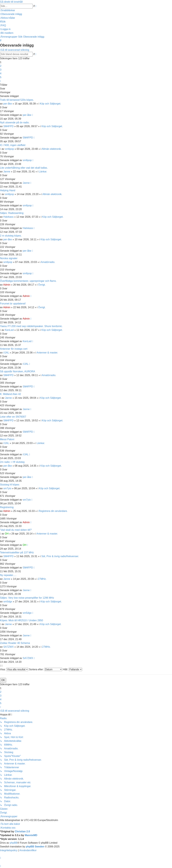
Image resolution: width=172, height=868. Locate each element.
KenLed (9, 330)
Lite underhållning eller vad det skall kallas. (24, 168)
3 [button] (1, 70)
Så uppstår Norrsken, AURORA (18, 371)
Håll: (72, 669)
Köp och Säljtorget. (51, 104)
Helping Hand (8, 190)
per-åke (8, 104)
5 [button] (1, 77)
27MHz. (42, 579)
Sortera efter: (46, 669)
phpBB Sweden (35, 847)
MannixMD (31, 835)
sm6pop (10, 149)
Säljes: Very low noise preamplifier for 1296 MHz (27, 598)
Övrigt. (42, 285)
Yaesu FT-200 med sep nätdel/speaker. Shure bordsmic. (31, 326)
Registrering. (7, 507)
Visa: (14, 669)
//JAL (6, 353)
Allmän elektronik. (52, 149)
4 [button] (1, 73)
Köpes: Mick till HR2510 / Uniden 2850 (22, 620)
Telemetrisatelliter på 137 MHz (17, 552)
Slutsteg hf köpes (10, 485)
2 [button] (1, 66)
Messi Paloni (7, 439)
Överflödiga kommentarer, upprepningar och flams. (28, 281)
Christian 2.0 (22, 831)
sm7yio (7, 488)
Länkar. (43, 172)
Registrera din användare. (53, 511)
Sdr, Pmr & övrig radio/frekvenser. (60, 556)
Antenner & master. (47, 353)
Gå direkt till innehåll (11, 2)
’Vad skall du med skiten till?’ (16, 530)
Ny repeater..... (8, 575)
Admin (7, 285)
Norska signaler (9, 258)
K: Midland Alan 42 (10, 394)
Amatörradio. (48, 262)
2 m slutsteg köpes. (11, 236)
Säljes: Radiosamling (12, 213)
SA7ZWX (8, 647)
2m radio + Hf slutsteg (12, 462)
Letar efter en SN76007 (13, 417)
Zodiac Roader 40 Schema (15, 643)
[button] (0, 81)
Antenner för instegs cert (14, 349)
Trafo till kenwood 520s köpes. (17, 100)
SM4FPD (8, 126)
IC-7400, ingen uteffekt (13, 145)
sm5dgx (8, 602)
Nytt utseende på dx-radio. (15, 123)
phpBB (14, 843)
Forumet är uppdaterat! (13, 304)
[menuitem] (11, 14)
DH (7, 534)
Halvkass (8, 217)
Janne (7, 172)
